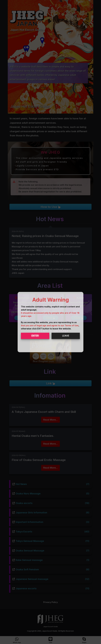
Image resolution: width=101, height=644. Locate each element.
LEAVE (66, 336)
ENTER (35, 336)
